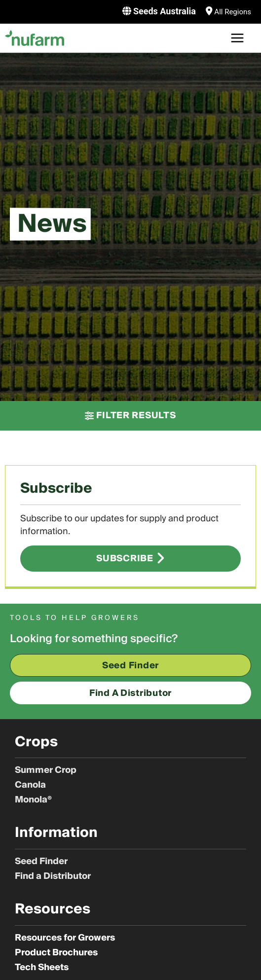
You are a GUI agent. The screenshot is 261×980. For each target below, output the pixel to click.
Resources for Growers (65, 938)
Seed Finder (41, 862)
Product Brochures (56, 953)
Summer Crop (46, 770)
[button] (130, 416)
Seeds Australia (165, 11)
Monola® (33, 800)
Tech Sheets (42, 968)
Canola (30, 785)
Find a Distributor (53, 876)
